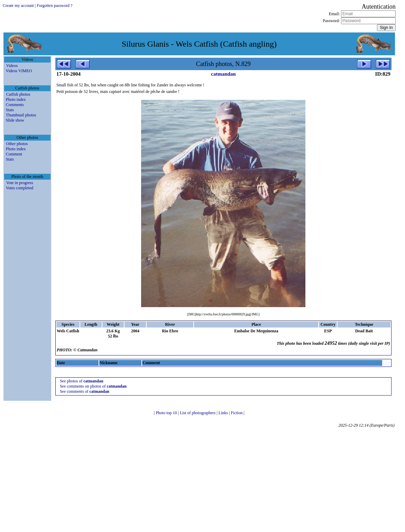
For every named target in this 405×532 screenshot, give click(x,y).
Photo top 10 (167, 413)
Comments (15, 105)
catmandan (223, 74)
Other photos (17, 144)
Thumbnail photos (21, 115)
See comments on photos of (93, 386)
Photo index (16, 99)
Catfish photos (18, 94)
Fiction (237, 413)
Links (224, 413)
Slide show (15, 120)
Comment (14, 154)
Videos (12, 66)
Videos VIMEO (19, 71)
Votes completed (20, 188)
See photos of (82, 381)
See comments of (85, 391)
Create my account (18, 6)
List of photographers (198, 413)
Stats (10, 110)
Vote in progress (20, 183)
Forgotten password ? (54, 6)
